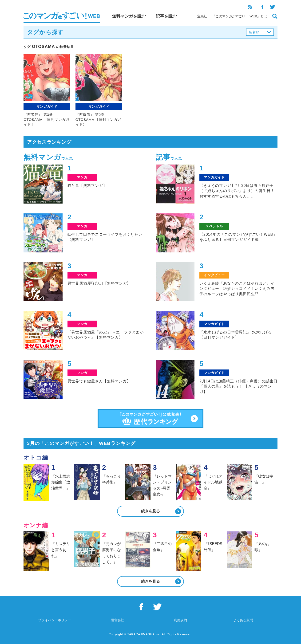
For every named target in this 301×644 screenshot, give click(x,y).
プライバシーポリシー (55, 620)
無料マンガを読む (129, 16)
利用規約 (180, 620)
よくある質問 (243, 620)
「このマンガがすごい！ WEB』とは (240, 16)
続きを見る (150, 511)
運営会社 (118, 620)
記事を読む (166, 16)
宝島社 (202, 16)
